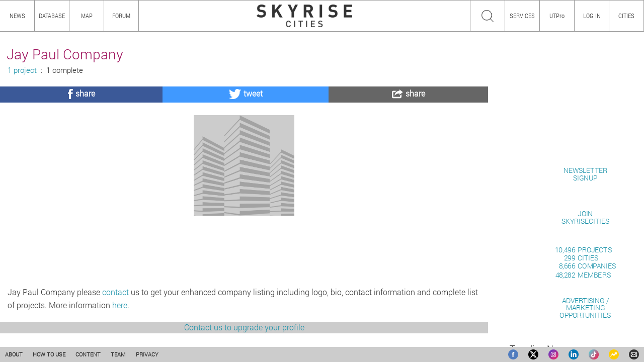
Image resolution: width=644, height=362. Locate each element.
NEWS (17, 16)
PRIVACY (147, 354)
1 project (22, 70)
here (120, 305)
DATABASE (52, 16)
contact (115, 292)
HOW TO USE (49, 354)
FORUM (121, 16)
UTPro (557, 16)
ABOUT (14, 354)
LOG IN (592, 16)
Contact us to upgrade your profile (244, 327)
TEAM (118, 354)
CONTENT (88, 354)
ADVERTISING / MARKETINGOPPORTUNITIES (585, 308)
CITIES (626, 16)
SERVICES (522, 16)
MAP (87, 16)
